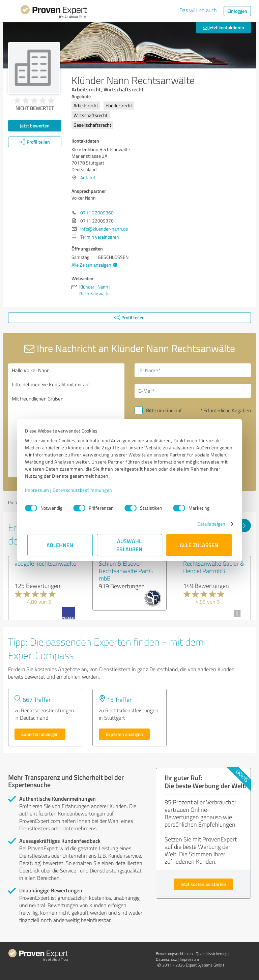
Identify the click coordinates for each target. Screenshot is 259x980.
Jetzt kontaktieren (223, 27)
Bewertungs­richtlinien (174, 954)
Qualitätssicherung (211, 954)
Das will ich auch (198, 10)
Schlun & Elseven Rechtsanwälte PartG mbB (126, 571)
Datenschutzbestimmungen (85, 490)
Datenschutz (166, 959)
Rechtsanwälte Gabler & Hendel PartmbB (214, 567)
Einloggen (237, 11)
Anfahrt (88, 177)
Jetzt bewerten (35, 126)
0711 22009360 (97, 213)
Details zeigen (209, 524)
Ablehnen (60, 545)
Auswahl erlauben (130, 545)
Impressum (39, 490)
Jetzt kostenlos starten (203, 884)
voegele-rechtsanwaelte (45, 563)
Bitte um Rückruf (164, 410)
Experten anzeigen (40, 734)
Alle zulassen (199, 545)
